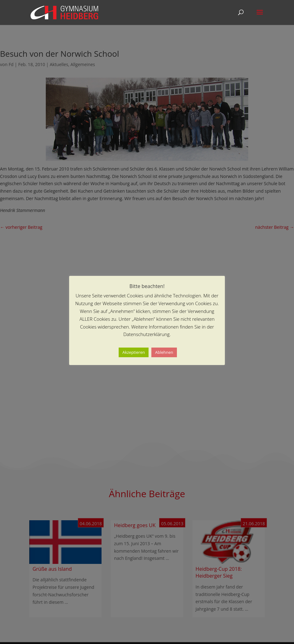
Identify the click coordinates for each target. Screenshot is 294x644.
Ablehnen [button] (164, 352)
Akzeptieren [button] (134, 352)
